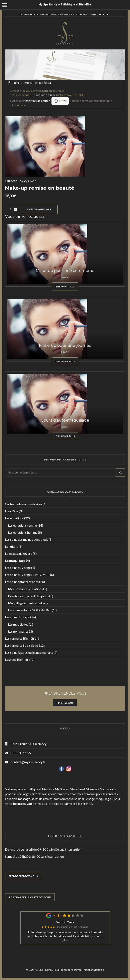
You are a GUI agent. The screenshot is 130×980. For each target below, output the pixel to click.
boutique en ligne (45, 95)
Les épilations (14, 518)
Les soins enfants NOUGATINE (30, 610)
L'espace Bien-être (18, 659)
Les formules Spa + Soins (22, 645)
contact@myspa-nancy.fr (28, 762)
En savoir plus (65, 287)
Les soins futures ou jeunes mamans (29, 652)
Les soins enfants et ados (22, 582)
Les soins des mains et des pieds (27, 539)
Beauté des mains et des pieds (28, 596)
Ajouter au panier (39, 209)
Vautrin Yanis (65, 922)
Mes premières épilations (25, 589)
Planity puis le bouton (46, 101)
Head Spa (12, 511)
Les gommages (18, 631)
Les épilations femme (22, 525)
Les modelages (18, 624)
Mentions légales (94, 970)
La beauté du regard (19, 553)
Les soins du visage (18, 568)
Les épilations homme (23, 532)
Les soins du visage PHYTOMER (27, 575)
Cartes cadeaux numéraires (24, 504)
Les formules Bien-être (21, 638)
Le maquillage (27, 181)
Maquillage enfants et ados (27, 603)
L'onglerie (12, 546)
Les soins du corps (17, 617)
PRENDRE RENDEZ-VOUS (23, 876)
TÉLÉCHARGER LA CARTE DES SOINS (30, 897)
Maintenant (65, 703)
